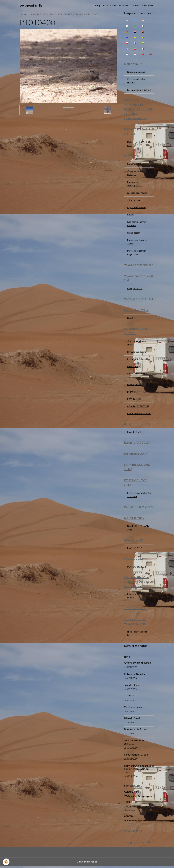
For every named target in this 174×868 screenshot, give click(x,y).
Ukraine (131, 319)
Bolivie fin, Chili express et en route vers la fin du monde (139, 771)
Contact (135, 5)
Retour (68, 110)
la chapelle (132, 164)
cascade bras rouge (137, 193)
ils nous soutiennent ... (138, 360)
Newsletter (147, 5)
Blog (97, 5)
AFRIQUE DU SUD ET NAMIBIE (66, 14)
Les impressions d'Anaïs (139, 90)
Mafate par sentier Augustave (137, 253)
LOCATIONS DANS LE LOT (139, 144)
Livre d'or (124, 5)
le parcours (133, 367)
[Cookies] (6, 862)
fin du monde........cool (136, 757)
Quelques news (133, 709)
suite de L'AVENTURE (138, 407)
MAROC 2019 (135, 550)
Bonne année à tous (135, 731)
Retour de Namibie (135, 676)
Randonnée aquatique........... (135, 184)
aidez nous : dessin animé (136, 344)
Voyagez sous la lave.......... (135, 173)
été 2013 (129, 698)
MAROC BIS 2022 (137, 568)
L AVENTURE (134, 400)
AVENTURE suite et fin (139, 415)
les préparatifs (134, 386)
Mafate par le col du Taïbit (137, 242)
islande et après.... (134, 687)
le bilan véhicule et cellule (136, 598)
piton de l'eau (134, 200)
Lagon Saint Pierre (136, 208)
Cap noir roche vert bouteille (137, 224)
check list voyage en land (137, 635)
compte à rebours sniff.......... (134, 744)
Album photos (109, 5)
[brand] (31, 5)
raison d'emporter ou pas (138, 376)
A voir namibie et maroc (137, 665)
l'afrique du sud (135, 289)
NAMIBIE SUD (38, 14)
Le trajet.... (132, 393)
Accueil (23, 14)
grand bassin (134, 233)
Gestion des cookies (87, 864)
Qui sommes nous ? (137, 72)
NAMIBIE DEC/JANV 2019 (138, 529)
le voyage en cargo (137, 353)
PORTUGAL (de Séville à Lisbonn (139, 496)
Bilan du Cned (132, 720)
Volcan (131, 215)
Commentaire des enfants (136, 81)
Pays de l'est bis (135, 433)
